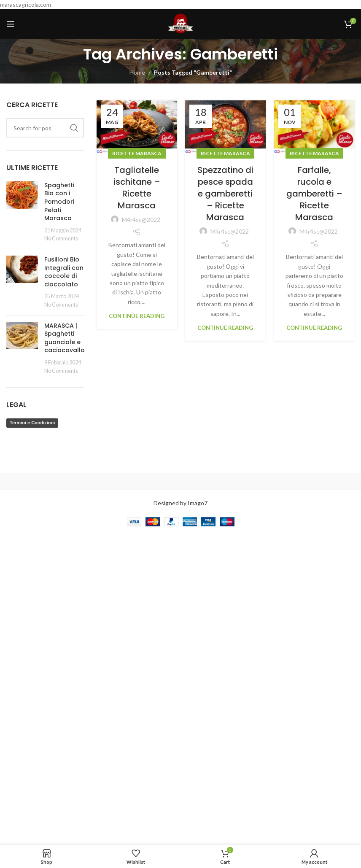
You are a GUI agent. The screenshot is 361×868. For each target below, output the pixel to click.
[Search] (45, 128)
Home (137, 72)
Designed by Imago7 (180, 503)
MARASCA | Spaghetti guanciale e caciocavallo (65, 338)
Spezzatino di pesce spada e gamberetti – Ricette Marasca (225, 194)
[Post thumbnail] (22, 212)
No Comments (61, 239)
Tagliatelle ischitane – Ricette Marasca (137, 188)
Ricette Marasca (137, 153)
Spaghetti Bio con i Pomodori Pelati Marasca (59, 202)
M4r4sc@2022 (141, 220)
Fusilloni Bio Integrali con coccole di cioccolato (64, 272)
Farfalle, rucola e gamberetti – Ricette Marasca (314, 194)
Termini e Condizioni (32, 423)
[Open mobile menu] (11, 24)
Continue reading (137, 316)
